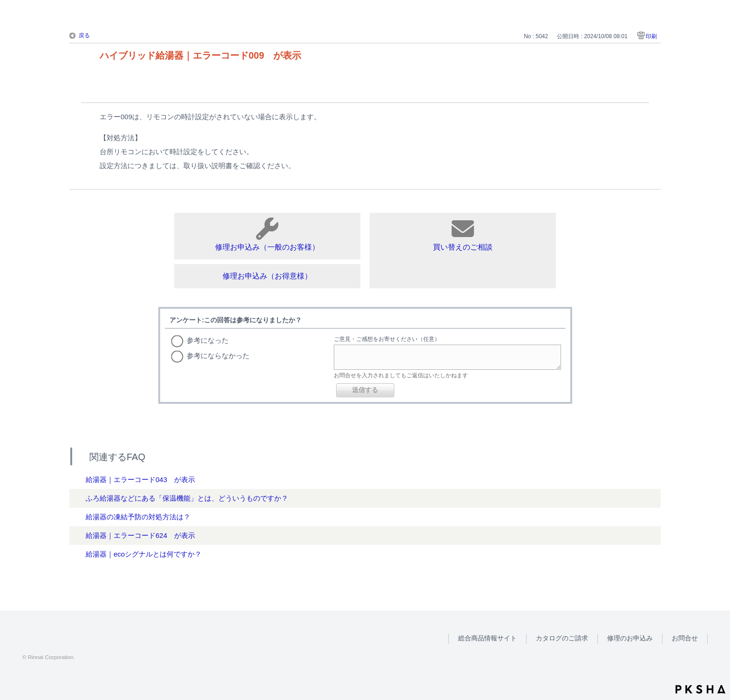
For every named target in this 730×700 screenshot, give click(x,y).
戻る (84, 35)
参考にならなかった (218, 356)
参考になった (208, 340)
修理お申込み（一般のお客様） (267, 234)
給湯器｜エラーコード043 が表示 (140, 479)
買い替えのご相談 (463, 234)
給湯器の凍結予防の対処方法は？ (138, 517)
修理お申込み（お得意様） (267, 276)
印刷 (651, 36)
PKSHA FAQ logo (700, 689)
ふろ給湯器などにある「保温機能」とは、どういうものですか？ (187, 498)
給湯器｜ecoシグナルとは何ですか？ (144, 554)
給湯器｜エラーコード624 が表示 (140, 535)
